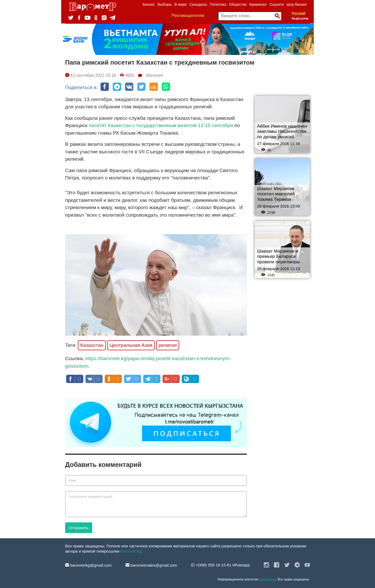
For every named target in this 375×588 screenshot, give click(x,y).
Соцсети (277, 4)
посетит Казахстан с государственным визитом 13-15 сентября (161, 125)
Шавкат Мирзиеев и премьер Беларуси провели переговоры (279, 257)
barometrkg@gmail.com (88, 565)
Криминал (258, 4)
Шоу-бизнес (297, 4)
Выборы (165, 4)
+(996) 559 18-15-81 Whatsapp (221, 565)
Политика (218, 4)
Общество (238, 4)
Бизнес (149, 4)
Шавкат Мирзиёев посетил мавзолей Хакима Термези (276, 194)
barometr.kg (131, 551)
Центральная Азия (131, 345)
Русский (299, 13)
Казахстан (92, 345)
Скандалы (198, 4)
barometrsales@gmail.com (151, 565)
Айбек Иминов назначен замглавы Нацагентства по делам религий (282, 132)
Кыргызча (300, 18)
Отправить (79, 528)
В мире (181, 4)
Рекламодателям (188, 15)
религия (168, 345)
